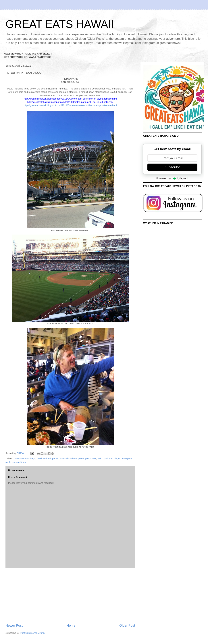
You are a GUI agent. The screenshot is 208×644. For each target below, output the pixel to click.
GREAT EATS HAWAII (60, 24)
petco (81, 458)
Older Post (127, 626)
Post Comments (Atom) (32, 633)
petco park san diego (109, 458)
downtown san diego (25, 458)
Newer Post (14, 626)
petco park (91, 458)
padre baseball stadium (64, 458)
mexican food (44, 458)
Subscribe (172, 167)
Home (71, 626)
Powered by (173, 178)
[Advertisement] (70, 596)
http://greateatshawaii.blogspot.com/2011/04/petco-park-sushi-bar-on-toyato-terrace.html (70, 105)
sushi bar (21, 462)
